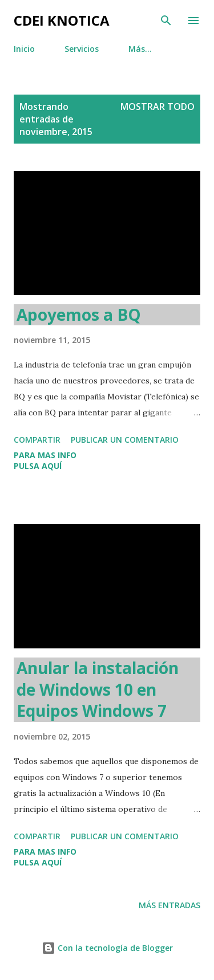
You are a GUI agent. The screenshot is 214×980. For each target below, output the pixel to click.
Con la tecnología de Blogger (107, 948)
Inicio (24, 49)
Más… (140, 49)
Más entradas (169, 905)
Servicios (82, 49)
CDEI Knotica (62, 20)
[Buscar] (166, 21)
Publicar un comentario (125, 440)
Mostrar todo (158, 107)
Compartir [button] (37, 440)
